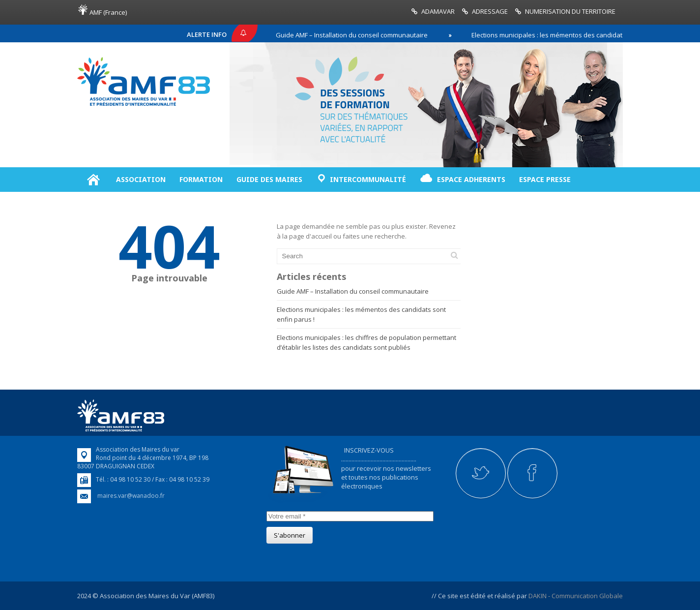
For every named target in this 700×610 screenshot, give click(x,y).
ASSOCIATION (141, 179)
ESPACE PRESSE (545, 179)
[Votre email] (350, 516)
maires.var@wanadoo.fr (131, 496)
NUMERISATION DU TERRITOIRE (570, 11)
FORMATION (201, 179)
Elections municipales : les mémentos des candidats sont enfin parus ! (579, 35)
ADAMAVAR (438, 11)
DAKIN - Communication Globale (576, 596)
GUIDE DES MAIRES (269, 179)
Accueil (93, 180)
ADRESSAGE (490, 11)
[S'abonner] (290, 535)
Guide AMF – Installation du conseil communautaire (355, 35)
